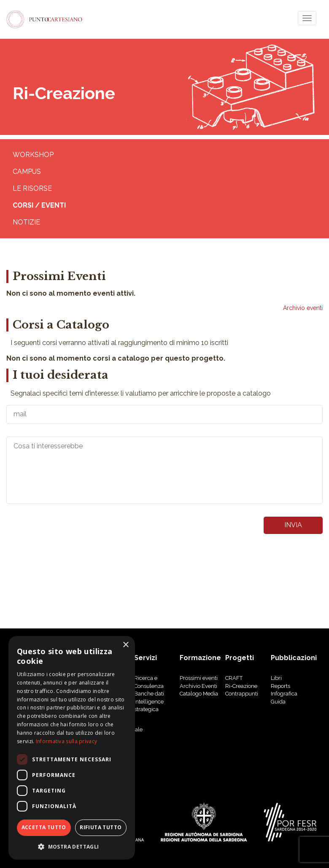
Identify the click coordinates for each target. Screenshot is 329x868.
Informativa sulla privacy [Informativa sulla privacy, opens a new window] (67, 741)
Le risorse (32, 188)
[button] (72, 846)
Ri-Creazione (241, 686)
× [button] (125, 645)
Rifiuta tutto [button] (101, 827)
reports (280, 686)
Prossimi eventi (199, 678)
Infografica (284, 694)
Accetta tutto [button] (44, 827)
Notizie (26, 222)
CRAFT (234, 678)
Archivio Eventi (198, 686)
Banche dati (149, 694)
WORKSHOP (33, 155)
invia (293, 525)
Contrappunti (242, 694)
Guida (278, 702)
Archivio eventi (303, 308)
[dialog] (72, 748)
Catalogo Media (199, 694)
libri (276, 678)
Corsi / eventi (39, 205)
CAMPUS (27, 171)
